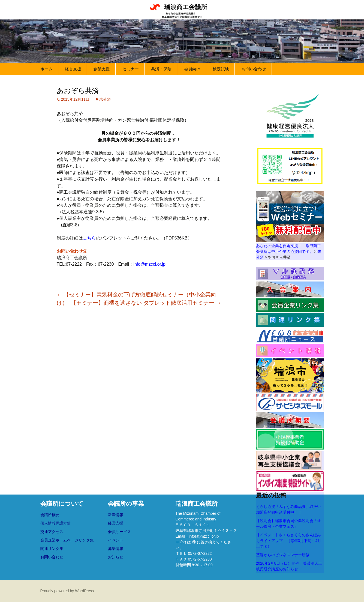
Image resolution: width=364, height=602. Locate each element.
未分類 (105, 99)
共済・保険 (161, 69)
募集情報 (116, 549)
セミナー (131, 69)
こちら (89, 238)
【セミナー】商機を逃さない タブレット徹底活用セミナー (146, 303)
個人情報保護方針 (56, 523)
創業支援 (102, 69)
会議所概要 (50, 515)
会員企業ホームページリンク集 (67, 540)
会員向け (192, 69)
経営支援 (73, 69)
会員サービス (119, 532)
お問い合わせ (254, 69)
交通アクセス (52, 532)
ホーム (46, 69)
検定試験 (221, 69)
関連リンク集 (52, 549)
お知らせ (116, 557)
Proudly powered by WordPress (67, 591)
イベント (116, 540)
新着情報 (116, 515)
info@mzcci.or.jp (149, 264)
